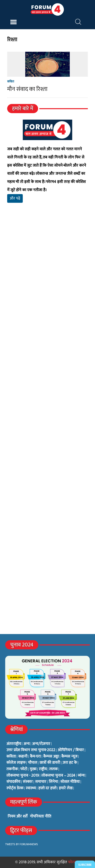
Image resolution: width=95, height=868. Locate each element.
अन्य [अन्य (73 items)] (27, 744)
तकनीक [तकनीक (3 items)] (12, 769)
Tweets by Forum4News (22, 844)
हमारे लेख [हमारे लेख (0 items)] (66, 788)
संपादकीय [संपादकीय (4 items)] (13, 782)
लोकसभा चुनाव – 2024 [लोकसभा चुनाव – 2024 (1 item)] (58, 776)
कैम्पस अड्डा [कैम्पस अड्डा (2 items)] (51, 757)
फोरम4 (73, 862)
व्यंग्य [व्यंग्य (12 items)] (81, 776)
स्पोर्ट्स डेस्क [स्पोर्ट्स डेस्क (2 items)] (15, 788)
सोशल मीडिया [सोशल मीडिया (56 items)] (70, 782)
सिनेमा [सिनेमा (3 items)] (53, 782)
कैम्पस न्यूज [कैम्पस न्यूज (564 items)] (69, 757)
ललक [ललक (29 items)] (53, 769)
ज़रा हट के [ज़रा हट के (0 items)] (70, 763)
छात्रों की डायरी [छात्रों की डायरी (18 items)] (50, 763)
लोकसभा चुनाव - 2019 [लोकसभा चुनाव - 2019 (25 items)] (23, 776)
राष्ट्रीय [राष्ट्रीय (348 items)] (43, 769)
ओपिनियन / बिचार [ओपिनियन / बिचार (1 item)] (71, 750)
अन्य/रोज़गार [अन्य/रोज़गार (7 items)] (41, 744)
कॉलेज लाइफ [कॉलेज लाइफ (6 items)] (16, 763)
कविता (11, 81)
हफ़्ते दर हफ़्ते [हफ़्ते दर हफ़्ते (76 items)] (47, 788)
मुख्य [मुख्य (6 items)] (33, 769)
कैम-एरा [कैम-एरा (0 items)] (35, 757)
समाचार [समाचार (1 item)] (41, 782)
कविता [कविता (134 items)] (11, 757)
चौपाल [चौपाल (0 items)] (33, 763)
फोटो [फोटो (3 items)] (24, 769)
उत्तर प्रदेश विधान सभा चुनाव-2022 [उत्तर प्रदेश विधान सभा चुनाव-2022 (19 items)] (31, 750)
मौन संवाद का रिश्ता (27, 89)
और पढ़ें (15, 198)
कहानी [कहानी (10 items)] (23, 757)
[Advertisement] (47, 278)
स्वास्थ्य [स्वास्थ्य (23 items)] (31, 788)
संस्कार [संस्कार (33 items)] (28, 782)
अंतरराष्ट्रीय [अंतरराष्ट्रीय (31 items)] (14, 744)
